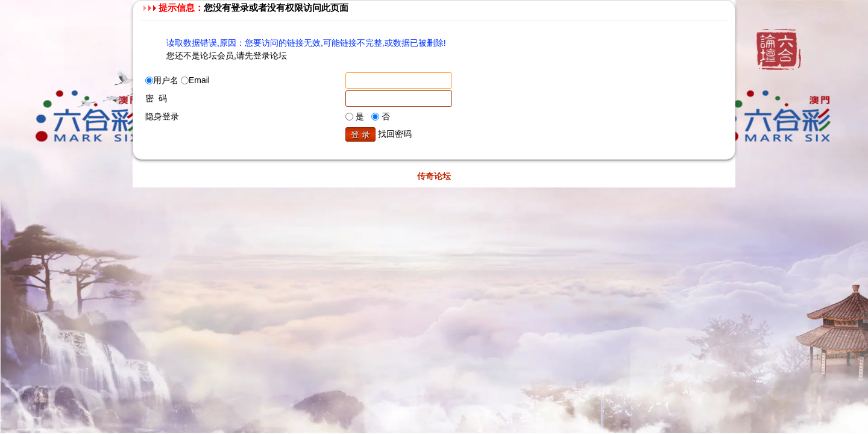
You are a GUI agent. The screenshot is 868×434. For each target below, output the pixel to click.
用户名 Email (178, 80)
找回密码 (395, 134)
